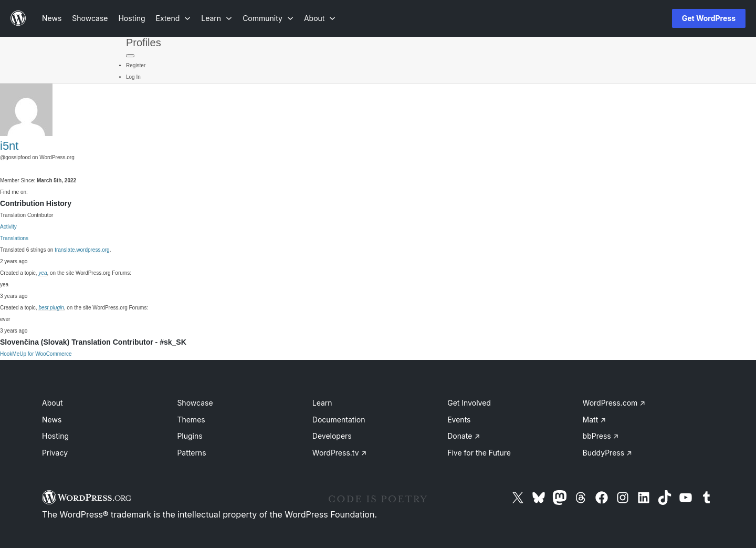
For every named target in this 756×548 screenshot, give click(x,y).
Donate (464, 436)
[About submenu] (320, 18)
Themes (191, 420)
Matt (594, 420)
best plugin (51, 308)
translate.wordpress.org (82, 250)
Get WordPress (709, 18)
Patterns (191, 453)
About (52, 403)
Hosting (55, 436)
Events (459, 420)
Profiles (144, 43)
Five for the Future (479, 453)
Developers (332, 436)
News (52, 420)
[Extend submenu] (174, 18)
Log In (133, 77)
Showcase (195, 403)
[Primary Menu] (130, 56)
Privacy (55, 453)
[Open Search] (647, 18)
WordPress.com (614, 403)
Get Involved (469, 403)
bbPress (601, 436)
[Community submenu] (268, 18)
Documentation (339, 420)
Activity (8, 227)
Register (136, 65)
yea (43, 273)
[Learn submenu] (217, 18)
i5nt (9, 146)
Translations (14, 238)
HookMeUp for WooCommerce (36, 354)
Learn (322, 403)
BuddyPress (607, 453)
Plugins (190, 436)
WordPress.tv (340, 453)
